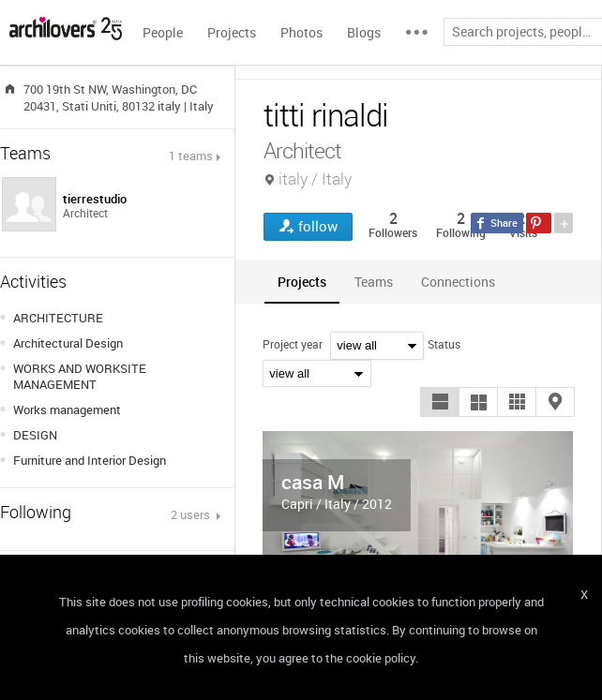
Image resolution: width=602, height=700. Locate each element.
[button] (440, 402)
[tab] (302, 282)
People (163, 32)
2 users (192, 514)
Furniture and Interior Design (90, 460)
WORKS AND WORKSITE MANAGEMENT (80, 376)
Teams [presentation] (374, 282)
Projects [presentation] (302, 282)
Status (444, 344)
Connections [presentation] (458, 282)
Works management (67, 410)
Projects (232, 32)
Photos (301, 32)
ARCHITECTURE (58, 318)
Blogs (364, 32)
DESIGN (35, 435)
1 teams (191, 156)
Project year (293, 344)
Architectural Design (68, 343)
